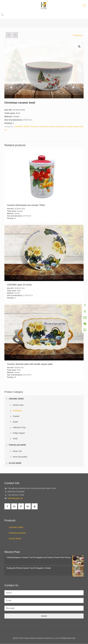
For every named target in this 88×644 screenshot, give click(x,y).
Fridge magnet (19, 433)
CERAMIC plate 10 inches (19, 285)
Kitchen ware (18, 405)
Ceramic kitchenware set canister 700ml (26, 205)
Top (85, 305)
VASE (15, 439)
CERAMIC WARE (22, 127)
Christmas (34, 127)
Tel (85, 312)
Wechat (85, 324)
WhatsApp (85, 330)
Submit (44, 616)
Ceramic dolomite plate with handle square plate (30, 364)
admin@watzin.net (15, 498)
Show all (77, 35)
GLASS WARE (15, 463)
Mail (85, 318)
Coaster (16, 416)
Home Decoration (20, 457)
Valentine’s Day (19, 427)
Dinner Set (17, 451)
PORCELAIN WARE (17, 445)
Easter (15, 422)
